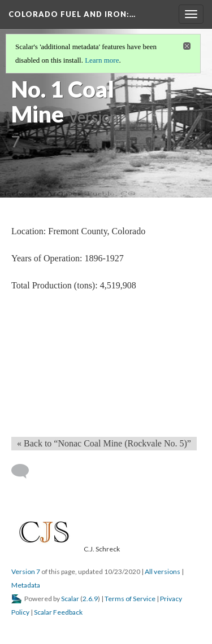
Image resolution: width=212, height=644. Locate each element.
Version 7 (26, 571)
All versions (163, 571)
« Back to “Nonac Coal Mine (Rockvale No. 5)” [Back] (104, 443)
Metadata (26, 585)
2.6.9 (90, 599)
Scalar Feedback (58, 612)
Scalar (70, 599)
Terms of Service (130, 599)
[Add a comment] (25, 471)
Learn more (102, 60)
